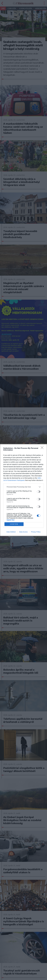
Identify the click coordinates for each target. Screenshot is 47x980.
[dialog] (23, 490)
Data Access (23, 532)
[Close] (43, 448)
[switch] (39, 492)
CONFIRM (14, 524)
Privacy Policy (36, 532)
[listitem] (23, 487)
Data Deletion (11, 532)
